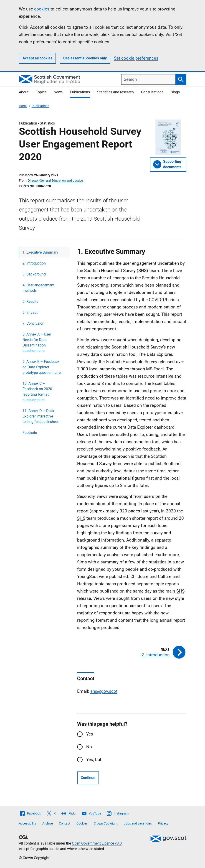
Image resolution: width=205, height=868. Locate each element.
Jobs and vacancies (138, 823)
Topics (41, 92)
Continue (88, 778)
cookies (42, 9)
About (24, 92)
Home (23, 106)
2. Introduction (34, 263)
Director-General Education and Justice (55, 181)
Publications (80, 92)
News (58, 92)
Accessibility (28, 823)
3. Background (34, 274)
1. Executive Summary (40, 252)
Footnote (30, 433)
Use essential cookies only (85, 58)
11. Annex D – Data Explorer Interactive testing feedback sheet (41, 416)
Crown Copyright (106, 823)
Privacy (163, 823)
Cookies (82, 823)
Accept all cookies (37, 58)
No (89, 747)
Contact (65, 823)
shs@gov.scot (104, 691)
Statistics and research (115, 92)
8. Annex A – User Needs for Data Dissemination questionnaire (37, 342)
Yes (90, 734)
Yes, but (94, 760)
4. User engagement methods (38, 288)
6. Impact (30, 312)
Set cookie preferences (136, 58)
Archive (48, 823)
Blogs (175, 92)
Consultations (152, 92)
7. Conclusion (33, 323)
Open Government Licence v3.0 (97, 843)
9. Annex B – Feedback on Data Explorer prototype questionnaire (42, 367)
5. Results (30, 302)
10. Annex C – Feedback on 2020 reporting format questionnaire (37, 392)
